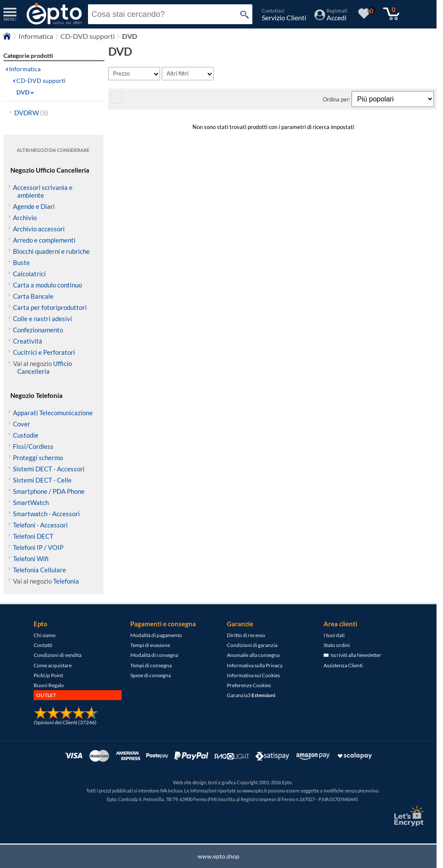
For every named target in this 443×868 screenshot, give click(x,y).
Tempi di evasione (150, 645)
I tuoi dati (334, 635)
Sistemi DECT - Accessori (49, 469)
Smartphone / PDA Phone (49, 491)
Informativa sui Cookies (253, 675)
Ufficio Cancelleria (45, 367)
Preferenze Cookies (249, 685)
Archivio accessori (39, 229)
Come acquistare (53, 665)
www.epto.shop (218, 856)
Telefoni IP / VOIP (38, 547)
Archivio (25, 218)
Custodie (26, 435)
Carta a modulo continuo (47, 285)
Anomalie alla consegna (253, 655)
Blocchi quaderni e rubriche (51, 251)
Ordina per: (337, 99)
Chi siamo (45, 635)
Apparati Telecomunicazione (53, 413)
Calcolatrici (29, 274)
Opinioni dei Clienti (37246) (65, 722)
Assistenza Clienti (343, 665)
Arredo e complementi (44, 240)
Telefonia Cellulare (39, 570)
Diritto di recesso (246, 635)
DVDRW (31, 113)
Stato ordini (337, 645)
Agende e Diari (34, 206)
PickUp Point (48, 675)
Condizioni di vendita (58, 655)
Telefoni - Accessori (40, 525)
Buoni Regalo (49, 685)
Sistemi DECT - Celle (42, 480)
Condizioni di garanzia (252, 645)
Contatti (43, 645)
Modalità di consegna (154, 655)
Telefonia (66, 581)
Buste (21, 262)
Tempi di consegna (151, 665)
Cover (22, 424)
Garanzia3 (251, 695)
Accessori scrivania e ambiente (43, 191)
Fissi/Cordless (33, 446)
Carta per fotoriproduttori (50, 307)
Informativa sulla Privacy (255, 665)
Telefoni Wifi (31, 559)
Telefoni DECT (33, 536)
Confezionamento (38, 330)
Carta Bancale (33, 296)
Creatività (28, 341)
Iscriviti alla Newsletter (352, 655)
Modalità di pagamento (156, 635)
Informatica (25, 69)
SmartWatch (31, 502)
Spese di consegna (151, 675)
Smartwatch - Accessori (46, 514)
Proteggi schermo (38, 458)
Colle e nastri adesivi (42, 319)
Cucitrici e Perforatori (44, 352)
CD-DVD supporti (41, 80)
